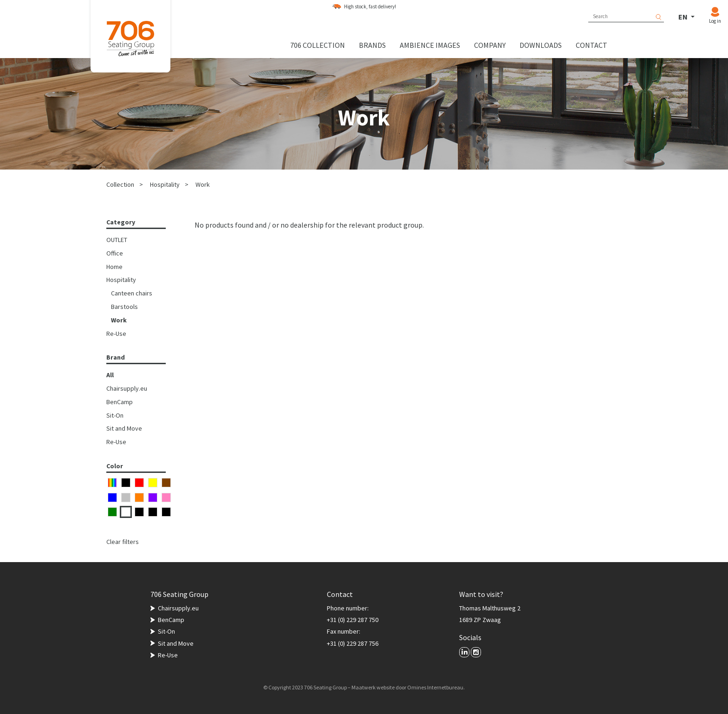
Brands (372, 45)
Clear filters (123, 542)
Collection (120, 184)
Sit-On (115, 415)
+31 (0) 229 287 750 (353, 620)
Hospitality (165, 184)
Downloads (541, 45)
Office (115, 253)
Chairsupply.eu (127, 388)
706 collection (318, 45)
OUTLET (117, 240)
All (110, 375)
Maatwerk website (373, 687)
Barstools (124, 307)
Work (203, 184)
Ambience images (430, 45)
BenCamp (120, 402)
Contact (591, 45)
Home (114, 267)
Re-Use (116, 334)
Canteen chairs (132, 293)
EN (684, 17)
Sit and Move (124, 428)
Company (490, 45)
